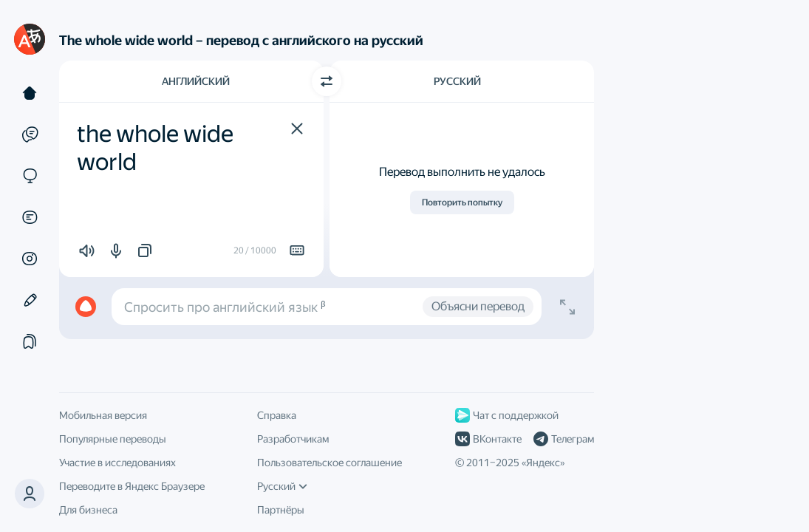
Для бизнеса (88, 510)
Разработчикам (293, 439)
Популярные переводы (113, 439)
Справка (277, 415)
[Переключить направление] (327, 81)
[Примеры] (30, 134)
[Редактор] (30, 300)
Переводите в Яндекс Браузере (132, 486)
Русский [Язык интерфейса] (282, 486)
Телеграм (564, 439)
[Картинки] (30, 259)
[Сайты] (30, 176)
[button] (297, 129)
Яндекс (543, 463)
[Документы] (30, 217)
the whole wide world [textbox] (157, 148)
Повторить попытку (462, 202)
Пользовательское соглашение (330, 463)
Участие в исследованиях (117, 463)
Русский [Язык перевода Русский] (457, 81)
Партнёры (281, 510)
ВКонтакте (488, 439)
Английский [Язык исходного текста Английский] (196, 81)
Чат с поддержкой (507, 415)
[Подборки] (30, 341)
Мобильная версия (103, 415)
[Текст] (30, 93)
